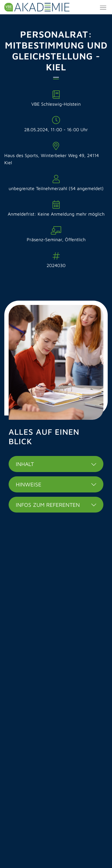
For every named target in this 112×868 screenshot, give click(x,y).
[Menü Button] (103, 8)
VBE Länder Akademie (56, 7)
